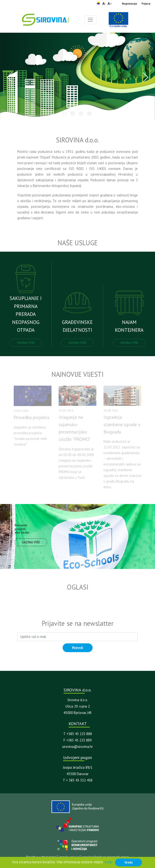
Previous (9, 77)
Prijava (146, 3)
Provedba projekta (32, 420)
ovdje (109, 862)
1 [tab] (65, 114)
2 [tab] (73, 114)
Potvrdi (78, 648)
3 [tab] (81, 114)
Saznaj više (26, 343)
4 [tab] (89, 114)
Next (146, 77)
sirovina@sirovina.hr (77, 747)
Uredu (129, 862)
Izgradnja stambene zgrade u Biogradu (122, 426)
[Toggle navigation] (90, 20)
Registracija (129, 3)
